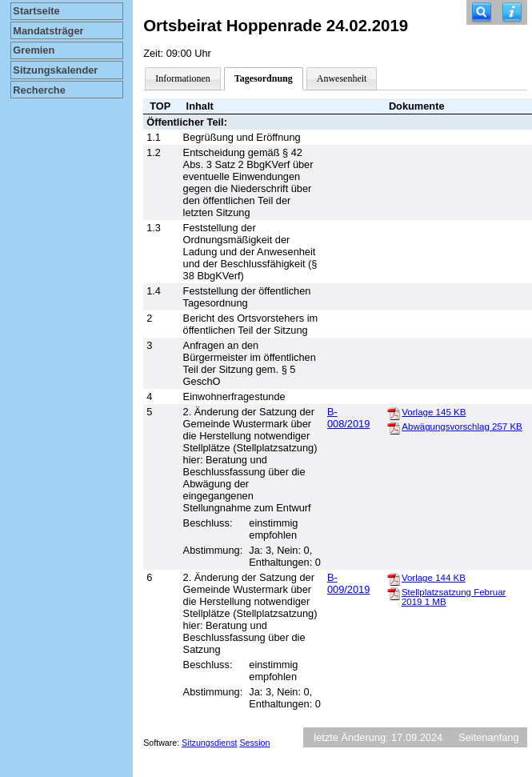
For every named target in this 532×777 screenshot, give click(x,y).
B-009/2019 (348, 583)
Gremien (34, 50)
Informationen (183, 78)
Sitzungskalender (55, 70)
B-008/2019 (348, 418)
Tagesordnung (264, 78)
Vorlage (434, 412)
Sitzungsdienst (209, 743)
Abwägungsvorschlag (462, 427)
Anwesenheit (342, 78)
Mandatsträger (48, 31)
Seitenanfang (488, 737)
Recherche (39, 90)
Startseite (36, 11)
